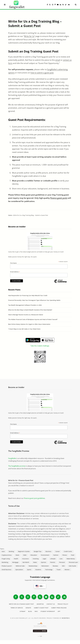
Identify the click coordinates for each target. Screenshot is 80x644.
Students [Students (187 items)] (38, 570)
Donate (28, 608)
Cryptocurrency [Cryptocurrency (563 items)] (7, 555)
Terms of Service (17, 608)
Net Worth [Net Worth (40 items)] (26, 562)
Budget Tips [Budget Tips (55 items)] (38, 551)
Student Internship (48, 611)
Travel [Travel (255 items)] (59, 570)
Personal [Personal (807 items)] (62, 562)
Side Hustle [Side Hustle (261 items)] (72, 566)
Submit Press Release (59, 608)
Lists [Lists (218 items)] (61, 559)
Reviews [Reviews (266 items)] (55, 566)
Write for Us (29, 36)
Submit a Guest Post (41, 608)
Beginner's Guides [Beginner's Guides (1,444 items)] (24, 551)
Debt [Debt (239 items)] (25, 555)
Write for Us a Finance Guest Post (21, 604)
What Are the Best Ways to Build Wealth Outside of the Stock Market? (30, 310)
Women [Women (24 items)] (67, 570)
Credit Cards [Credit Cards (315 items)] (68, 551)
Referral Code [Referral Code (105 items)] (20, 566)
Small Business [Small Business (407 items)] (6, 570)
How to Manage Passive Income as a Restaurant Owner (26, 315)
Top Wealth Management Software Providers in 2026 (25, 305)
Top (40, 636)
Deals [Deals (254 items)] (17, 555)
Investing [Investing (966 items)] (36, 559)
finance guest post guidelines (35, 498)
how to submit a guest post (42, 73)
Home (10, 215)
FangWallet (12, 458)
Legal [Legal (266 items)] (44, 559)
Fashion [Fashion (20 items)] (56, 555)
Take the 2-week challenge (40, 346)
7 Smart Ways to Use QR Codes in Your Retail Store (24, 329)
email (58, 60)
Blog (30, 611)
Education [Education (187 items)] (34, 555)
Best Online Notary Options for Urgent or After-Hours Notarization (29, 324)
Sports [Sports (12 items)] (29, 570)
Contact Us (51, 604)
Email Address (15, 272)
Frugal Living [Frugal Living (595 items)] (6, 559)
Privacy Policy (63, 604)
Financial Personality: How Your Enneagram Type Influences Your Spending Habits (34, 300)
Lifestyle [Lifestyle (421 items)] (53, 559)
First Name (13, 263)
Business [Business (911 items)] (48, 551)
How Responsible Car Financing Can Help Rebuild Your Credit (28, 295)
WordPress (66, 618)
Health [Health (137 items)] (16, 559)
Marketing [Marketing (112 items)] (5, 562)
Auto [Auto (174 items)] (3, 551)
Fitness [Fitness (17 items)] (65, 555)
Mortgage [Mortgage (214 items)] (15, 562)
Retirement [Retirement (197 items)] (45, 566)
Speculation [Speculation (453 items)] (19, 570)
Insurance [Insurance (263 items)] (25, 559)
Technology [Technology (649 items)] (49, 570)
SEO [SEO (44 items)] (63, 566)
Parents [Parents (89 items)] (53, 562)
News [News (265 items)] (35, 562)
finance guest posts (59, 198)
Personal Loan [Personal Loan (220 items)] (73, 562)
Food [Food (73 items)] (73, 555)
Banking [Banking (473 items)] (11, 551)
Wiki (36, 611)
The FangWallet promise (17, 466)
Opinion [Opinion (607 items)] (44, 562)
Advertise (40, 604)
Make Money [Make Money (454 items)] (71, 559)
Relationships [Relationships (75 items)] (33, 566)
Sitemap (23, 611)
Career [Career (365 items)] (58, 551)
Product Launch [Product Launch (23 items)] (7, 566)
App (59, 611)
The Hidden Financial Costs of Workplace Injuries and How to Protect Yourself (33, 319)
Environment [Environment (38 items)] (45, 555)
